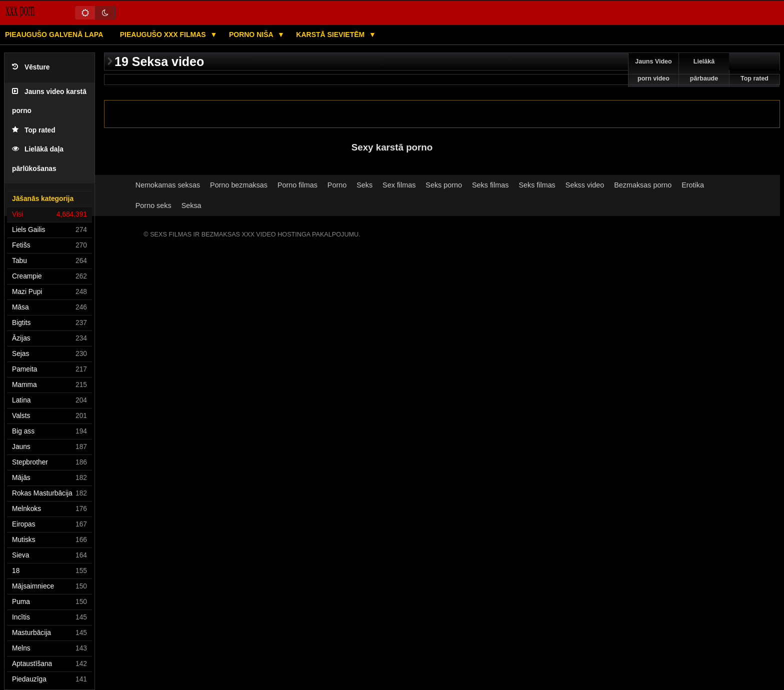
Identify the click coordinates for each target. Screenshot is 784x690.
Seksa (191, 205)
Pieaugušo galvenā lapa (54, 34)
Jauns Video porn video (653, 70)
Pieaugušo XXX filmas (164, 34)
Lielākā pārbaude (704, 70)
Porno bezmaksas (239, 185)
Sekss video (585, 185)
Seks (364, 185)
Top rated (34, 130)
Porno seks (153, 205)
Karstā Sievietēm (331, 34)
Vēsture (31, 67)
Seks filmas (490, 185)
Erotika (693, 185)
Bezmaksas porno (643, 185)
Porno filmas (297, 185)
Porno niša (252, 34)
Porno (337, 185)
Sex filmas (399, 185)
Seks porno (444, 185)
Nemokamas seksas (168, 185)
